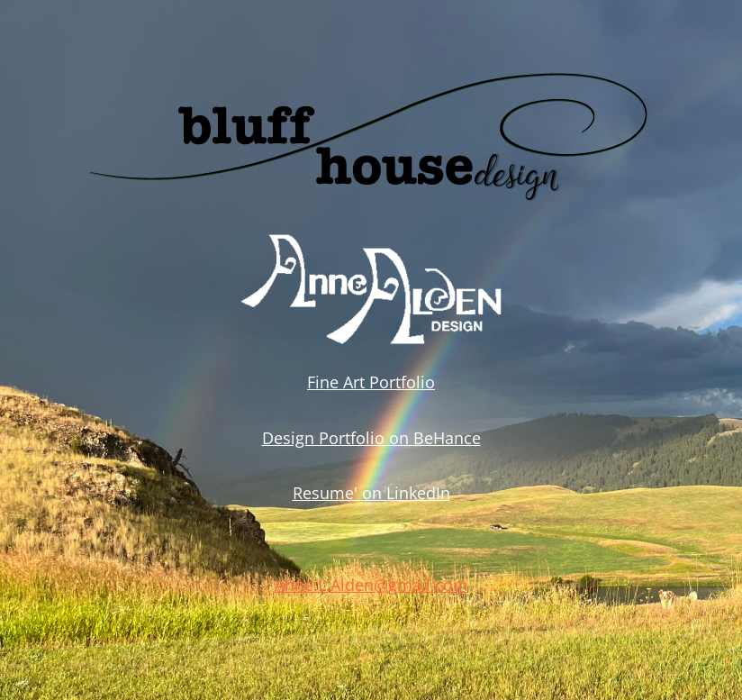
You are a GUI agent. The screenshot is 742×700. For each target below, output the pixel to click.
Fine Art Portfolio (371, 382)
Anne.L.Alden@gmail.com (371, 585)
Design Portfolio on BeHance (371, 438)
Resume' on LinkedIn (371, 493)
